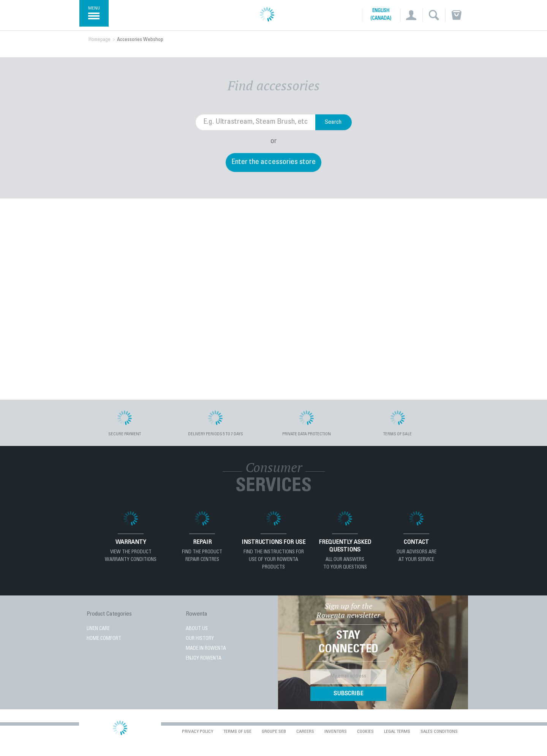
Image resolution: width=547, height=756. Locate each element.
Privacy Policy (198, 732)
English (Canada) (381, 15)
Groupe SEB (274, 732)
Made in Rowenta (206, 649)
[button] (411, 15)
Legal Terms (397, 732)
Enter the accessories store (273, 162)
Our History (200, 639)
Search (333, 122)
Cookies (365, 732)
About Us (197, 629)
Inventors (336, 732)
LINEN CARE (98, 629)
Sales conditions (439, 732)
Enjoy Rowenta (204, 659)
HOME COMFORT (104, 639)
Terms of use (237, 732)
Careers (305, 732)
